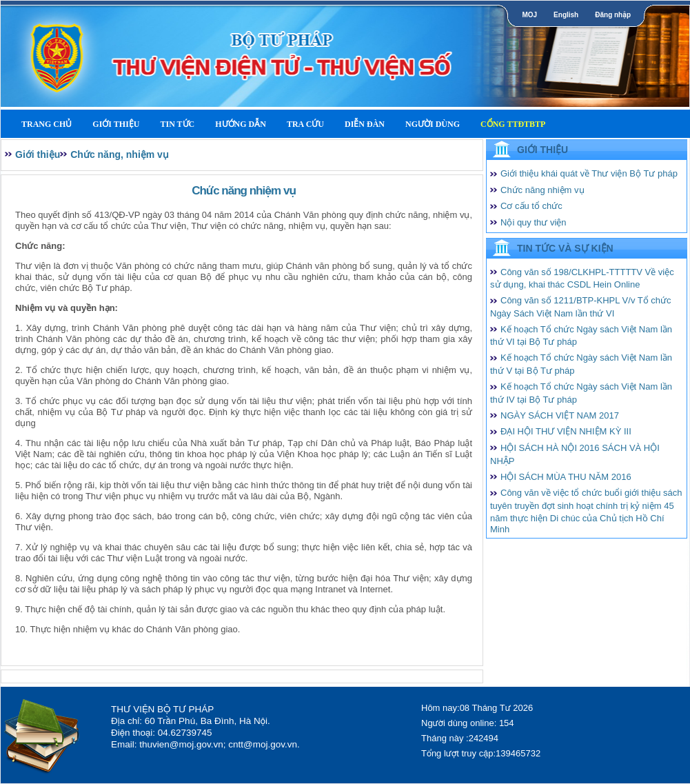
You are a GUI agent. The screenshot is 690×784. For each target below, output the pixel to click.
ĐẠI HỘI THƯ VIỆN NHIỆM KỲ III (566, 431)
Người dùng (433, 124)
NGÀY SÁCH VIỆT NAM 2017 (560, 415)
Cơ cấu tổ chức (531, 206)
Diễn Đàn (365, 124)
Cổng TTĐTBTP (513, 124)
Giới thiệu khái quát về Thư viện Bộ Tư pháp (589, 173)
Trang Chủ (47, 124)
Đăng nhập (613, 15)
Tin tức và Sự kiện (565, 248)
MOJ (529, 15)
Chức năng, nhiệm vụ (120, 154)
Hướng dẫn (241, 124)
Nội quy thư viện (534, 222)
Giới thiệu (116, 124)
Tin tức (177, 124)
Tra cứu (305, 124)
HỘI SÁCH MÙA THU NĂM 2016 (566, 477)
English (566, 15)
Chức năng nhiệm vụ (542, 190)
